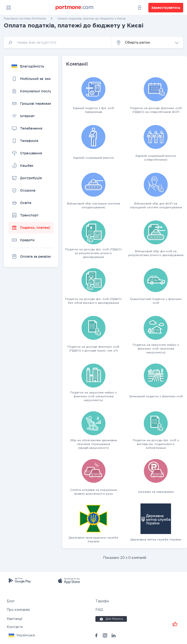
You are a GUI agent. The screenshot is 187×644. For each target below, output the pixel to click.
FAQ (99, 610)
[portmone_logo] (75, 8)
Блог (11, 601)
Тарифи (102, 601)
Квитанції (15, 619)
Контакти (15, 627)
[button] (148, 43)
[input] (58, 43)
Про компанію (18, 610)
